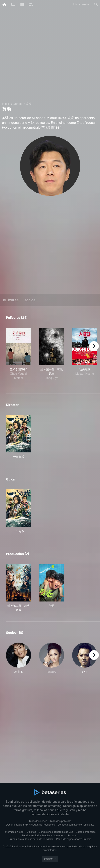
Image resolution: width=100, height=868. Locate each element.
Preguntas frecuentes (43, 825)
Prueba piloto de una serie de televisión (31, 839)
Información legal (14, 832)
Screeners (59, 835)
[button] (19, 658)
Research (73, 835)
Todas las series (38, 821)
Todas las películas (60, 821)
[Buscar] (96, 4)
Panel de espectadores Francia (74, 839)
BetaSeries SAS (31, 835)
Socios (30, 300)
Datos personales (86, 832)
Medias (46, 835)
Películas (11, 300)
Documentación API (17, 825)
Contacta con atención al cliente (76, 825)
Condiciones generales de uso (56, 832)
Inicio (6, 104)
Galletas (31, 832)
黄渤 (29, 104)
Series (17, 104)
